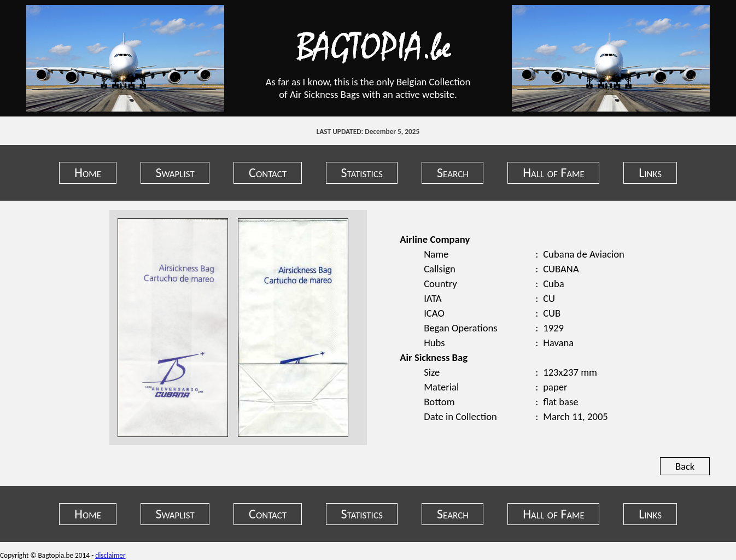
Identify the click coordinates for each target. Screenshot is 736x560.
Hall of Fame (554, 173)
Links (650, 173)
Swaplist (175, 173)
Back (685, 466)
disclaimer (110, 555)
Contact (268, 173)
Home (88, 173)
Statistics (362, 173)
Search (453, 173)
